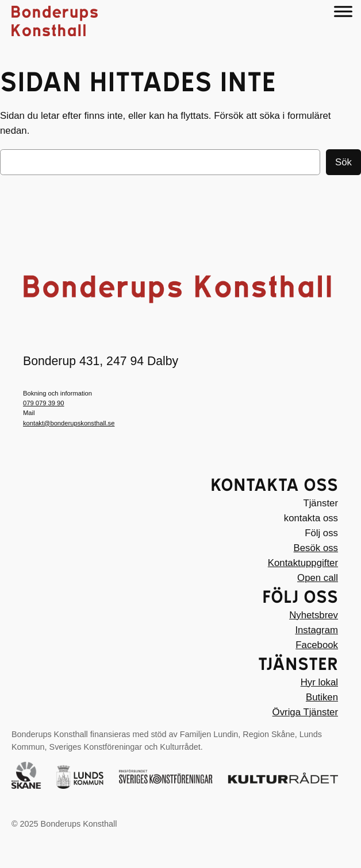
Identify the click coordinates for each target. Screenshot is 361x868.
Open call (318, 578)
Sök (343, 162)
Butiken (322, 697)
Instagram (316, 630)
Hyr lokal (319, 682)
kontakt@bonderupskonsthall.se (69, 423)
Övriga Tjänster (305, 712)
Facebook (317, 645)
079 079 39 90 (44, 403)
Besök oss (316, 548)
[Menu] (343, 11)
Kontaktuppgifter (303, 563)
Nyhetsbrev (314, 615)
